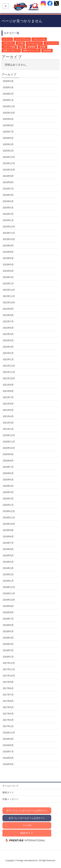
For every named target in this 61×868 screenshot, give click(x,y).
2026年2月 (8, 94)
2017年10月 (9, 676)
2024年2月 (8, 214)
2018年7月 (8, 619)
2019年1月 (8, 581)
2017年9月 (8, 682)
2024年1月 (8, 220)
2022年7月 (8, 321)
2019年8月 (8, 536)
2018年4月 (8, 638)
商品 (21, 47)
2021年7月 (8, 397)
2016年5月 (8, 764)
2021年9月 (8, 385)
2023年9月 (8, 246)
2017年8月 (8, 688)
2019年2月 (8, 574)
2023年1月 (8, 283)
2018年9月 (8, 606)
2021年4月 (8, 416)
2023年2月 (8, 277)
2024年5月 (8, 195)
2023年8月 (8, 252)
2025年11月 (9, 106)
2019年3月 (8, 568)
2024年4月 (8, 201)
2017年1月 (8, 726)
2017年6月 (8, 701)
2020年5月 (8, 480)
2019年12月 (9, 511)
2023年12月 (9, 227)
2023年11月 (9, 233)
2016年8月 (8, 745)
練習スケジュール (31, 51)
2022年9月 (8, 309)
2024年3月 (8, 208)
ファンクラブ (51, 43)
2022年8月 (8, 315)
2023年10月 (9, 239)
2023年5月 (8, 265)
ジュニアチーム (22, 39)
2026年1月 (8, 100)
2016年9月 (8, 739)
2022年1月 (8, 359)
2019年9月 (8, 530)
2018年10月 (9, 600)
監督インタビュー (11, 51)
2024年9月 (8, 176)
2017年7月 (8, 695)
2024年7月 (8, 189)
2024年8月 (8, 182)
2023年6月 (8, 258)
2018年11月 (9, 593)
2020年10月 (9, 448)
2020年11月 (9, 442)
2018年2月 (8, 650)
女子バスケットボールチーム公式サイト (27, 811)
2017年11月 (9, 669)
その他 (20, 43)
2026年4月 (8, 81)
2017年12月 (9, 663)
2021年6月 (8, 404)
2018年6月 (8, 625)
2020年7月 (8, 467)
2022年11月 (9, 296)
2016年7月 (8, 752)
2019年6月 (8, 549)
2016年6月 (8, 758)
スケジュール (39, 39)
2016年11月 (9, 733)
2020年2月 (8, 499)
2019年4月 (8, 562)
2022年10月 (9, 302)
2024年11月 (9, 163)
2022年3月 (8, 347)
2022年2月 (8, 353)
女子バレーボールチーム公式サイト (27, 818)
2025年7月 (8, 132)
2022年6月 (8, 328)
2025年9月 (8, 119)
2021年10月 (9, 378)
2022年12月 (9, 290)
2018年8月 (8, 612)
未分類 (42, 47)
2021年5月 (8, 410)
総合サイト (27, 833)
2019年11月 (9, 518)
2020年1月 (8, 505)
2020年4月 (8, 486)
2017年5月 (8, 707)
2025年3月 (8, 144)
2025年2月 (8, 151)
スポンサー (8, 43)
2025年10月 (9, 113)
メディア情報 (9, 47)
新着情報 (31, 47)
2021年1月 (8, 429)
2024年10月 (9, 170)
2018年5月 (8, 631)
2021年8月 (8, 391)
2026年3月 (8, 87)
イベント (7, 39)
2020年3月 (8, 492)
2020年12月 (9, 435)
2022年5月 (8, 334)
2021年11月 (9, 372)
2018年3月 (8, 644)
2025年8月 (8, 125)
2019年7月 (8, 543)
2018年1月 (8, 657)
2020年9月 (8, 454)
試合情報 (47, 51)
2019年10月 (9, 524)
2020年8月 (8, 461)
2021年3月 (8, 423)
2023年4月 (8, 271)
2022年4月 (8, 340)
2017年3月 (8, 720)
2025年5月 (8, 138)
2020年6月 (8, 473)
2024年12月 (9, 157)
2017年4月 (8, 714)
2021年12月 (9, 366)
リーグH (27, 825)
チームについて (34, 43)
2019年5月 (8, 555)
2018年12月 (9, 587)
